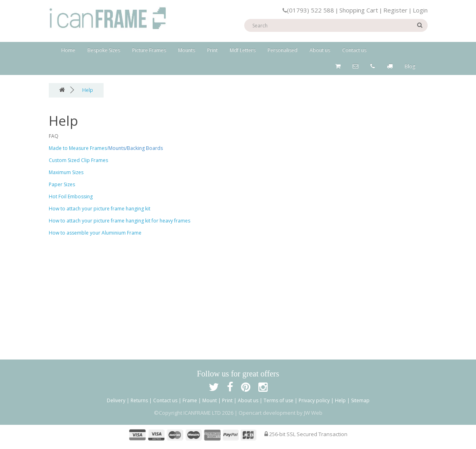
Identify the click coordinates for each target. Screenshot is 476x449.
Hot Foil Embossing (71, 196)
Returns (139, 400)
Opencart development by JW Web (281, 413)
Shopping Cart (359, 10)
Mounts (187, 50)
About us (320, 50)
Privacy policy (314, 400)
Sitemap (360, 400)
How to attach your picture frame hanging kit (100, 209)
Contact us (354, 50)
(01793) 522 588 (308, 10)
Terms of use (279, 400)
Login (420, 10)
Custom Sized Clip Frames (78, 160)
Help (88, 90)
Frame (190, 400)
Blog (410, 66)
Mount (210, 400)
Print (212, 50)
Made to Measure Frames (78, 148)
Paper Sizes (62, 184)
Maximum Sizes (66, 172)
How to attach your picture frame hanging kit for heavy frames (120, 221)
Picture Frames (149, 50)
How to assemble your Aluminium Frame (95, 233)
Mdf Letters (243, 50)
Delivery (116, 400)
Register (395, 10)
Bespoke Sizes (104, 50)
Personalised (283, 50)
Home (68, 50)
